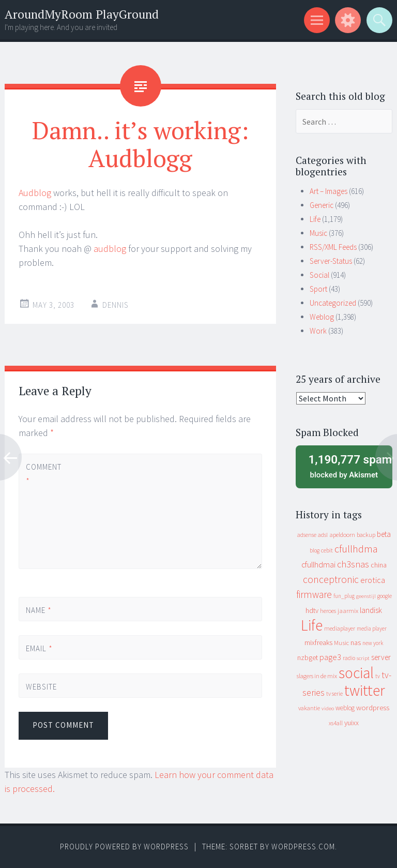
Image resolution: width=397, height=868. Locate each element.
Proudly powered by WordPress (124, 847)
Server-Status (331, 261)
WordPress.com (303, 847)
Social (319, 275)
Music (318, 233)
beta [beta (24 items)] (384, 534)
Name (39, 610)
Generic (322, 205)
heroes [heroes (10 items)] (328, 611)
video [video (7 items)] (328, 708)
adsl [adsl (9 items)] (323, 535)
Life (315, 219)
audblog (110, 249)
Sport (318, 289)
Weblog (322, 317)
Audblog (35, 193)
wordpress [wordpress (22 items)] (373, 707)
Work (318, 331)
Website (41, 687)
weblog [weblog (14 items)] (345, 708)
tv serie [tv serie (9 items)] (334, 694)
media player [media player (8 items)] (372, 628)
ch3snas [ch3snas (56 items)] (353, 564)
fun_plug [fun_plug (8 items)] (344, 596)
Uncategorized (333, 303)
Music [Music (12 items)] (341, 643)
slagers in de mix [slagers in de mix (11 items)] (317, 676)
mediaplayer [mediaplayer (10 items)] (340, 628)
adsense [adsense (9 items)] (307, 535)
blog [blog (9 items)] (315, 550)
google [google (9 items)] (385, 596)
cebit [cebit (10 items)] (327, 550)
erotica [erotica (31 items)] (373, 580)
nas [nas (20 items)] (356, 642)
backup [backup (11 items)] (366, 535)
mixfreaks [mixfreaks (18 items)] (318, 642)
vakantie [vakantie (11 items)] (309, 708)
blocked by (347, 466)
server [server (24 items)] (381, 657)
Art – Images (329, 191)
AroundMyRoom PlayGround (82, 14)
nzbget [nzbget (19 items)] (308, 657)
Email (39, 648)
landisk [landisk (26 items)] (371, 610)
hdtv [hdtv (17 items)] (312, 610)
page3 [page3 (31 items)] (330, 657)
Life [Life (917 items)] (312, 625)
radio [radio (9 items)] (349, 658)
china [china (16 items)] (379, 565)
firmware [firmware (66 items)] (314, 594)
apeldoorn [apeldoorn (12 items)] (342, 535)
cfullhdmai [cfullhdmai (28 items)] (318, 565)
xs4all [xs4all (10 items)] (336, 723)
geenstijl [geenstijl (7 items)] (366, 596)
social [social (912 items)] (356, 673)
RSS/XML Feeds (333, 247)
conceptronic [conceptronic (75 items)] (331, 579)
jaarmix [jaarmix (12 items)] (348, 611)
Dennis (116, 305)
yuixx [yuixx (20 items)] (352, 723)
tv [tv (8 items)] (378, 676)
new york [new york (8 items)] (373, 643)
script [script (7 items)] (363, 658)
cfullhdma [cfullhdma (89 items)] (356, 549)
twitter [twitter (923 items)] (365, 690)
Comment (43, 474)
